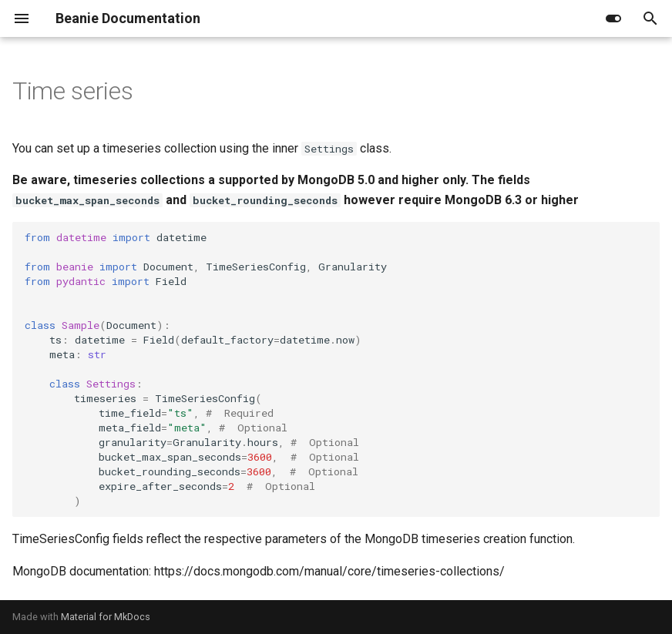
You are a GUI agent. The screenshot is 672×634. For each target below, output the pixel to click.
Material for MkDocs (106, 617)
